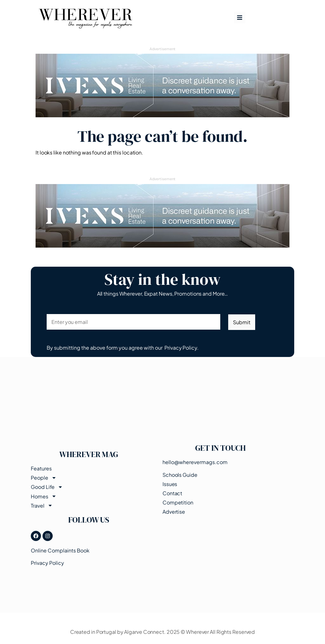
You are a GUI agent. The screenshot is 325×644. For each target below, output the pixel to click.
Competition (178, 502)
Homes (44, 496)
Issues (170, 484)
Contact (172, 493)
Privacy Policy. (182, 348)
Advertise (174, 512)
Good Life (47, 487)
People (43, 478)
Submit (242, 322)
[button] (240, 17)
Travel (42, 506)
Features (41, 468)
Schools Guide (180, 475)
